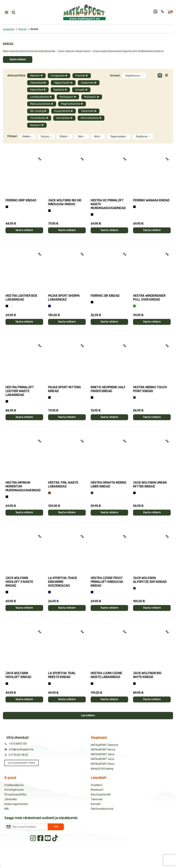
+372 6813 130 (18, 744)
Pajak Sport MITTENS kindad (65, 389)
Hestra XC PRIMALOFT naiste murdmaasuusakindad (108, 204)
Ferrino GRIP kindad (21, 200)
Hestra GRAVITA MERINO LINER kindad (109, 485)
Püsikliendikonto (14, 785)
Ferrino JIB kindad (105, 296)
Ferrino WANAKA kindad (151, 200)
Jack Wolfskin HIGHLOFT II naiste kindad (19, 582)
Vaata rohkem (18, 60)
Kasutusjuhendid (101, 795)
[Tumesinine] (92, 592)
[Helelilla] (92, 214)
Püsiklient (97, 785)
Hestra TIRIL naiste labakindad (63, 485)
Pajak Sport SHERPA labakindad (64, 298)
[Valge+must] (96, 592)
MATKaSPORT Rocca (103, 750)
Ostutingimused (14, 790)
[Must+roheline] (49, 684)
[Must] (49, 211)
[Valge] (11, 306)
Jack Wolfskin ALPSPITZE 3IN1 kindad (150, 580)
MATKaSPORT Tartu (102, 759)
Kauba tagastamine (16, 804)
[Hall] (134, 398)
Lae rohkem (88, 716)
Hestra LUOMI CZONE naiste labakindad (106, 675)
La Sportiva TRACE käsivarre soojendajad (62, 582)
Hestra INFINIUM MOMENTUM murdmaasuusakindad (23, 486)
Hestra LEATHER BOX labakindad (21, 298)
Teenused (97, 799)
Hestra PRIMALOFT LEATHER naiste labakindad (20, 391)
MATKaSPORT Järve (103, 754)
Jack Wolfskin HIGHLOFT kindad (18, 675)
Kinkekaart (97, 790)
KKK (7, 809)
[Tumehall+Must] (7, 207)
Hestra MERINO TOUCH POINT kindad (150, 389)
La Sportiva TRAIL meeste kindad (62, 675)
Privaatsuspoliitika (15, 795)
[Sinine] (49, 306)
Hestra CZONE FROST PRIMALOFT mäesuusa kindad (107, 582)
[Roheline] (134, 306)
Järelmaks (11, 799)
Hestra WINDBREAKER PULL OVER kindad (149, 298)
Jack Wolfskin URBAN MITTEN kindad (150, 485)
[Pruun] (49, 493)
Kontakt (96, 804)
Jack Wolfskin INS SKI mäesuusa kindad (65, 202)
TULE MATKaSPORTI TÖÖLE (21, 763)
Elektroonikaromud (102, 809)
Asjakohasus (134, 76)
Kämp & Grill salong (102, 769)
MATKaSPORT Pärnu (103, 764)
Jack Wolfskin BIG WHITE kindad (147, 675)
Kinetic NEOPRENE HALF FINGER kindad (108, 389)
